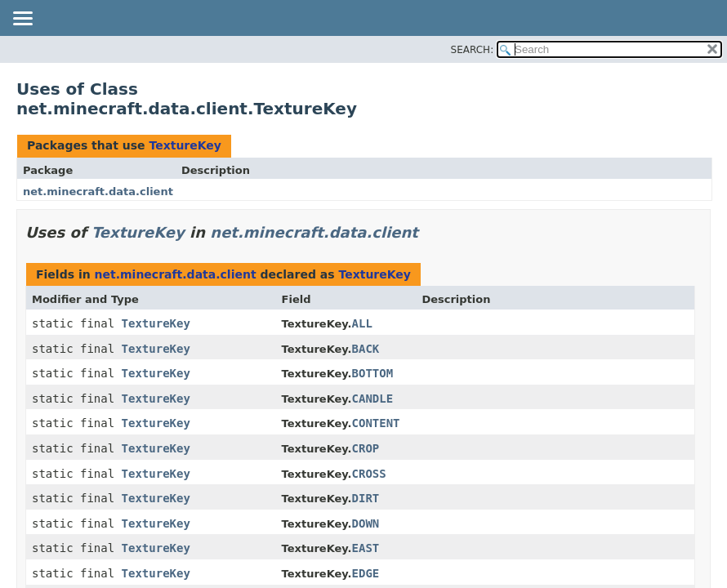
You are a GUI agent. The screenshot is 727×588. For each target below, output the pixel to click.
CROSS (369, 474)
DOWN (366, 523)
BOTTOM (373, 373)
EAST (366, 548)
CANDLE (373, 399)
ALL (362, 323)
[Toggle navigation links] (22, 20)
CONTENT (376, 423)
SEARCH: (473, 50)
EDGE (366, 573)
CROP (366, 448)
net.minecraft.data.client (98, 192)
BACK (366, 349)
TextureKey (185, 145)
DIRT (366, 498)
